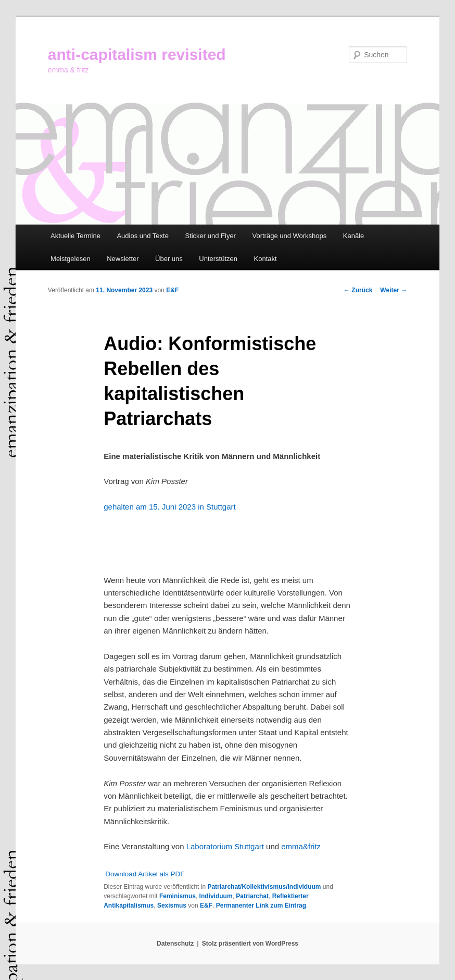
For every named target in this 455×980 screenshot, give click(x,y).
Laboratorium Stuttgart (226, 846)
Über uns (169, 259)
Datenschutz (175, 944)
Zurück (358, 290)
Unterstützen (218, 259)
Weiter (394, 290)
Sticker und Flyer (210, 236)
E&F (172, 290)
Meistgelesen (71, 259)
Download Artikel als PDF (145, 874)
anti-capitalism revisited (137, 54)
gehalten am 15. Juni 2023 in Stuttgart (170, 507)
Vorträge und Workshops (289, 236)
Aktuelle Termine (75, 236)
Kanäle (353, 236)
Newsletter (123, 259)
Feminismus (178, 896)
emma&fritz (301, 846)
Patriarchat (252, 896)
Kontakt (266, 259)
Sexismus (172, 905)
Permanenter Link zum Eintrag (261, 905)
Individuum (216, 896)
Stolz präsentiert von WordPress (250, 944)
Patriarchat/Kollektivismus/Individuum (264, 887)
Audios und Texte (143, 236)
